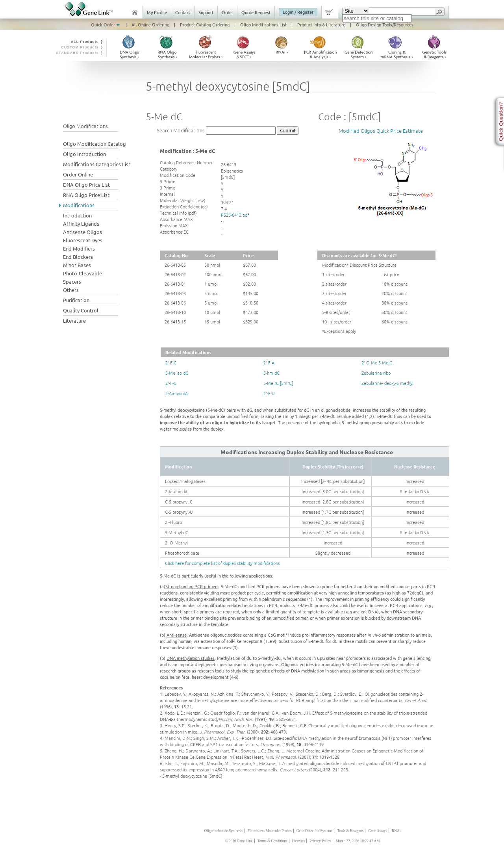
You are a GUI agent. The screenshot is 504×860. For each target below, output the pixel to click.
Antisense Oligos (82, 232)
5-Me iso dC (177, 373)
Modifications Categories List (97, 164)
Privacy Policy (320, 841)
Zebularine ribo (376, 373)
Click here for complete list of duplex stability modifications (222, 563)
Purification (76, 300)
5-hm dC (271, 373)
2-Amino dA (177, 393)
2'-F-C (171, 362)
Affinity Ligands (81, 224)
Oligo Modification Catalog (94, 144)
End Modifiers (79, 248)
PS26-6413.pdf (235, 215)
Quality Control (81, 310)
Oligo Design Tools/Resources (385, 24)
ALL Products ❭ (87, 42)
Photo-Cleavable (82, 273)
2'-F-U (269, 393)
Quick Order (106, 24)
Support (206, 12)
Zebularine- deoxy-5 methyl (387, 383)
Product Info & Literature (321, 24)
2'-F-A (269, 362)
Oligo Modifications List (263, 24)
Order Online (78, 174)
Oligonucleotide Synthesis (224, 831)
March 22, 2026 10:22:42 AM (358, 841)
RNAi (396, 831)
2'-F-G (171, 383)
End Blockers (78, 257)
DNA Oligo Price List (86, 185)
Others (71, 290)
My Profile (157, 12)
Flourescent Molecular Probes (270, 831)
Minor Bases (77, 265)
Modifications (79, 205)
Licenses (299, 841)
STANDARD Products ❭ (80, 53)
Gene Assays (378, 831)
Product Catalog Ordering (205, 24)
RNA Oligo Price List (86, 195)
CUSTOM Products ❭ (82, 47)
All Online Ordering (150, 24)
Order (227, 12)
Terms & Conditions (272, 841)
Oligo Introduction (84, 154)
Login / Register (298, 12)
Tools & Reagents (350, 831)
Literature (74, 320)
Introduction (77, 215)
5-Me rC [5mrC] (278, 383)
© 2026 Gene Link (239, 841)
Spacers (72, 281)
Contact (183, 12)
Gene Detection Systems (315, 831)
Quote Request (256, 12)
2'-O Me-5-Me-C (377, 362)
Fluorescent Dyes (83, 240)
